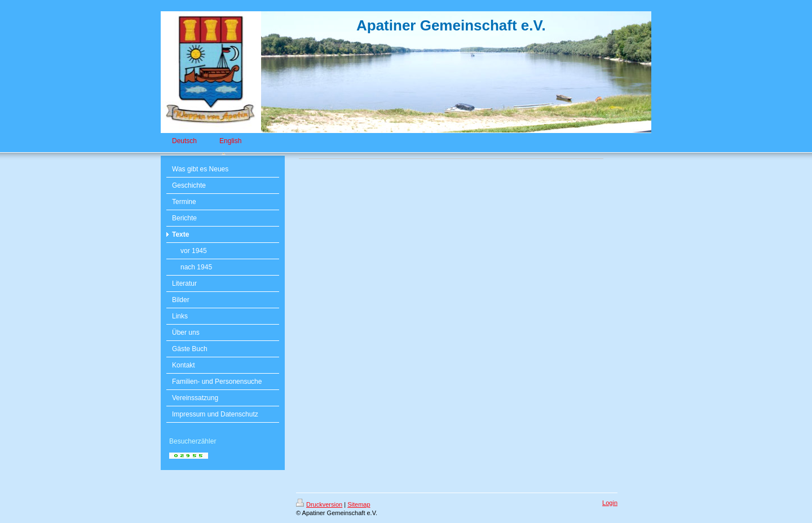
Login (610, 503)
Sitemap (359, 504)
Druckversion (319, 504)
